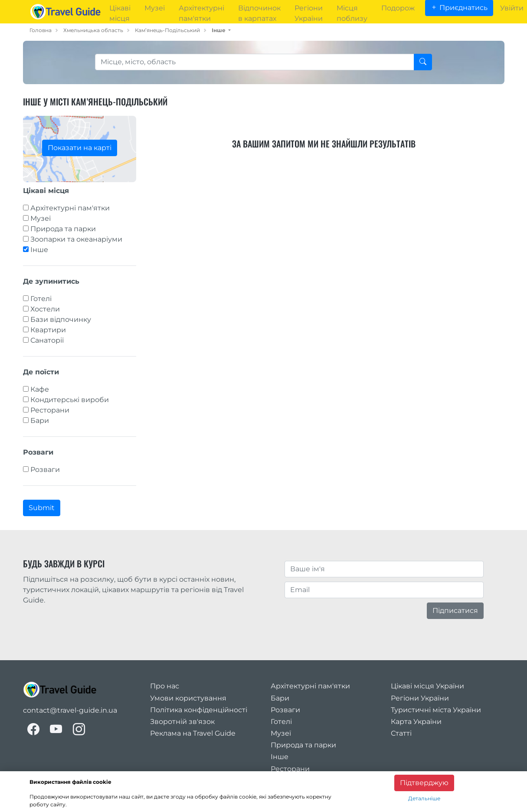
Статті (401, 733)
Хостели (45, 309)
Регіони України (420, 698)
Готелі (41, 299)
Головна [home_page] (41, 30)
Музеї (41, 218)
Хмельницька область (93, 30)
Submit (42, 508)
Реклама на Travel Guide (193, 733)
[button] (221, 30)
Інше (39, 250)
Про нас (165, 686)
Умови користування (188, 698)
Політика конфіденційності (199, 710)
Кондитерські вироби (70, 400)
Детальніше (424, 798)
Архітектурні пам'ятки (70, 208)
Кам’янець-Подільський (167, 30)
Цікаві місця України (427, 686)
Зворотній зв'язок (182, 722)
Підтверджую (424, 783)
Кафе (40, 389)
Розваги (45, 470)
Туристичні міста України (436, 710)
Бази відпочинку (61, 319)
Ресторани (50, 410)
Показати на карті (80, 148)
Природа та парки (63, 229)
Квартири (48, 330)
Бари (40, 421)
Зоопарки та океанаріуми (76, 239)
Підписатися (455, 611)
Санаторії (47, 340)
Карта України (416, 722)
